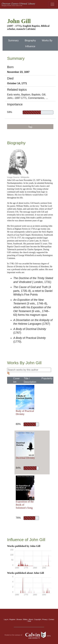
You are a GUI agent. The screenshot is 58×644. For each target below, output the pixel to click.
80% (18, 424)
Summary (13, 40)
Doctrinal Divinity (25, 458)
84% (18, 468)
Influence (30, 46)
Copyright (38, 619)
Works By (47, 40)
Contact (51, 619)
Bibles (25, 619)
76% (18, 518)
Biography (30, 40)
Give (29, 621)
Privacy (45, 619)
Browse (19, 619)
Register (12, 619)
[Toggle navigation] (52, 4)
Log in (6, 619)
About (31, 619)
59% (10, 112)
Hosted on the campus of (29, 635)
